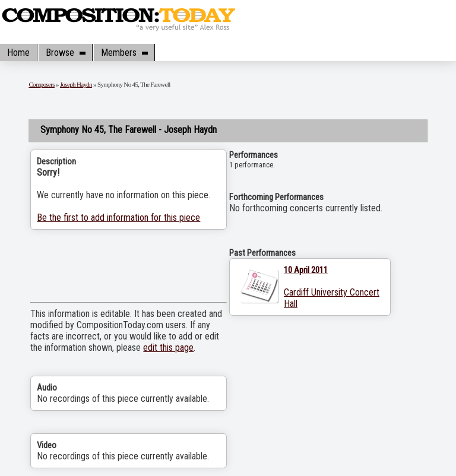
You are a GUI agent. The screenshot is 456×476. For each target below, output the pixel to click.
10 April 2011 (306, 270)
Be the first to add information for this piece (118, 218)
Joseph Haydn (76, 84)
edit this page (168, 348)
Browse (65, 53)
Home (18, 53)
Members (124, 53)
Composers (42, 84)
